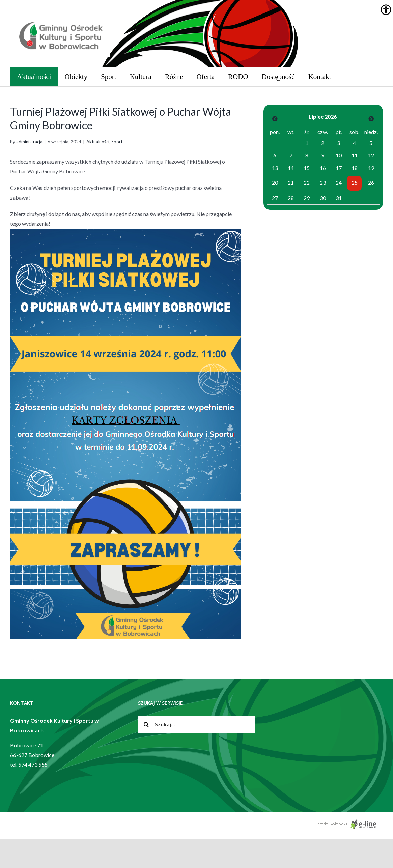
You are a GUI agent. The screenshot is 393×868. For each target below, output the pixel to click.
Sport (117, 142)
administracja (29, 142)
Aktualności (98, 142)
